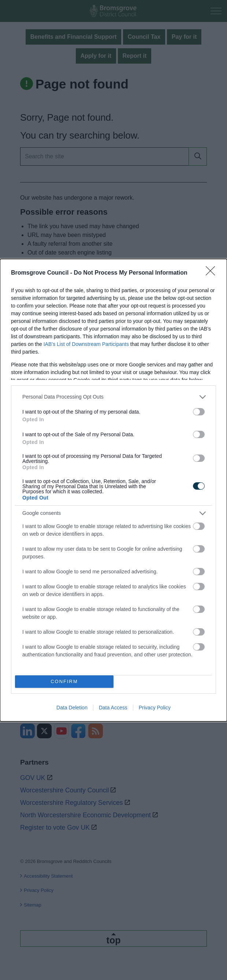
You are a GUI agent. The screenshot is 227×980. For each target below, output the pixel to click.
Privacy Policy (155, 708)
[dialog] (113, 490)
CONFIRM (64, 681)
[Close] (213, 273)
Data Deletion (72, 708)
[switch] (199, 412)
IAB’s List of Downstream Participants (86, 344)
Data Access (113, 708)
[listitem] (113, 397)
